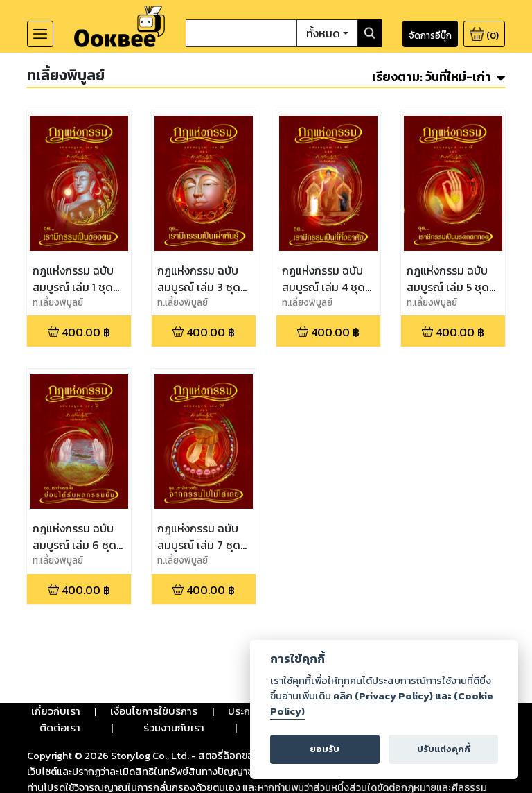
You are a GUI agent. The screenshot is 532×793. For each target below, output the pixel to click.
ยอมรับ (325, 749)
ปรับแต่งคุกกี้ (444, 749)
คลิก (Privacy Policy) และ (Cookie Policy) (382, 704)
